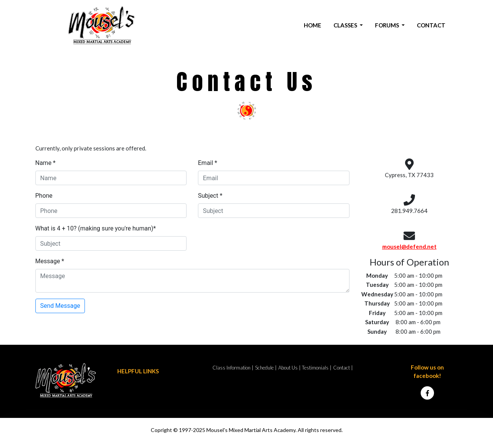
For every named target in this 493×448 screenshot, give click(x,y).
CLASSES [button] (346, 25)
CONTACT (431, 25)
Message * (50, 261)
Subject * (210, 196)
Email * (207, 163)
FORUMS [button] (388, 25)
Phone (44, 196)
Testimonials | (317, 368)
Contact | (343, 368)
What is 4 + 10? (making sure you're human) (96, 228)
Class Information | (233, 368)
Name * (46, 163)
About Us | (290, 368)
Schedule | (266, 368)
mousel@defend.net (409, 246)
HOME (313, 25)
